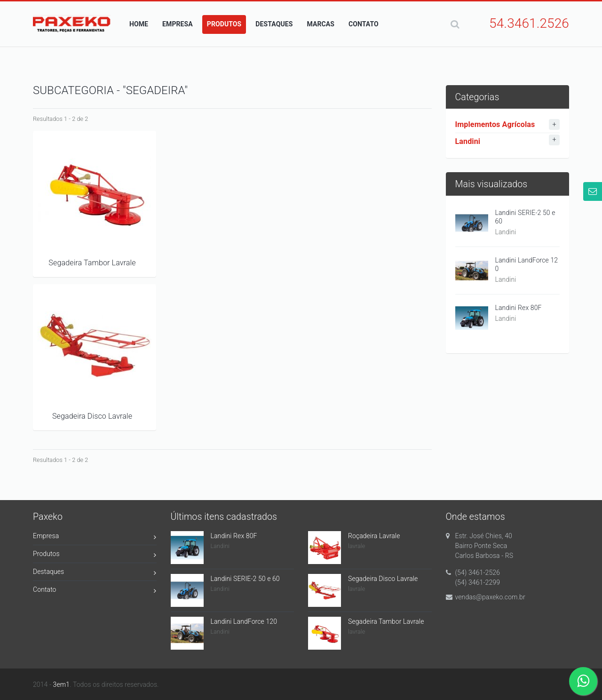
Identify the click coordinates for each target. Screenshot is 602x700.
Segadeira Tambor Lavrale (92, 263)
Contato (95, 591)
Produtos (95, 555)
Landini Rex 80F (519, 308)
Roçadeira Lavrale (374, 536)
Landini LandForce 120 (527, 264)
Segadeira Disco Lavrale (92, 416)
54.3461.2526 (529, 23)
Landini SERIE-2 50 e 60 (525, 217)
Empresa (95, 537)
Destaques (95, 573)
